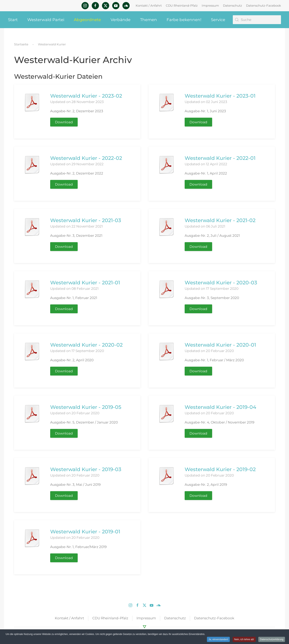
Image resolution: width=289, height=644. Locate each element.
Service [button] (218, 20)
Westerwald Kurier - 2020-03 (221, 283)
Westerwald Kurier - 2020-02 (86, 345)
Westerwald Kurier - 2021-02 (220, 220)
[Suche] (257, 20)
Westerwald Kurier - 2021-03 (86, 220)
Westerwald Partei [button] (46, 20)
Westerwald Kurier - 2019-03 (86, 469)
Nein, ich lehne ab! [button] (244, 640)
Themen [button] (149, 20)
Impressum (210, 6)
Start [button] (13, 20)
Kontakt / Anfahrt (149, 6)
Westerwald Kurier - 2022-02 (86, 158)
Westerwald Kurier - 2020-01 (220, 345)
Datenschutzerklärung (272, 640)
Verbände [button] (121, 20)
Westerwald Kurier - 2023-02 (86, 96)
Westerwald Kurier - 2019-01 (85, 532)
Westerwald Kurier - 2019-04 (220, 407)
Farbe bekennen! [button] (184, 20)
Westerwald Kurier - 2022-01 (220, 158)
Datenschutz (233, 6)
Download (64, 122)
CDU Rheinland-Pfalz (182, 6)
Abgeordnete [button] (87, 20)
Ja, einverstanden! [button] (218, 640)
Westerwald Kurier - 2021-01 (85, 283)
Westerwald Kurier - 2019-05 (86, 407)
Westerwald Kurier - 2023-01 (220, 96)
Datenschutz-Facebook (264, 6)
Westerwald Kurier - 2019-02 (220, 469)
